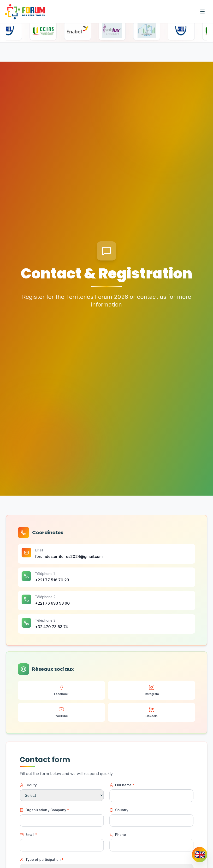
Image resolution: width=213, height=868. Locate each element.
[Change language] (200, 855)
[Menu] (202, 12)
